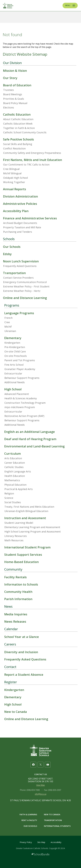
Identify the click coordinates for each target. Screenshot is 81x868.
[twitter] (40, 765)
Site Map (41, 842)
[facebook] (33, 765)
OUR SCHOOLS (30, 826)
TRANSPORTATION (53, 820)
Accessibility (56, 842)
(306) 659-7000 (33, 790)
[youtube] (48, 765)
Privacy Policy (26, 842)
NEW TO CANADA (52, 814)
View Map (40, 785)
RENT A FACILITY (29, 820)
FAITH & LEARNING (28, 814)
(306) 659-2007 (55, 790)
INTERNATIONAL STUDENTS (57, 826)
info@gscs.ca (41, 794)
